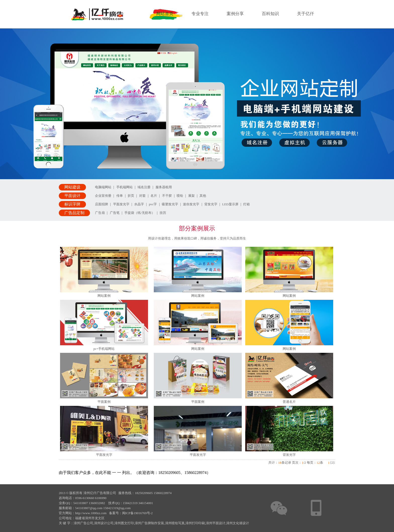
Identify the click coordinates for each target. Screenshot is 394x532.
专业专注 (200, 14)
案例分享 (235, 14)
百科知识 (270, 14)
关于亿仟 (306, 14)
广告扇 (100, 213)
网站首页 (165, 14)
